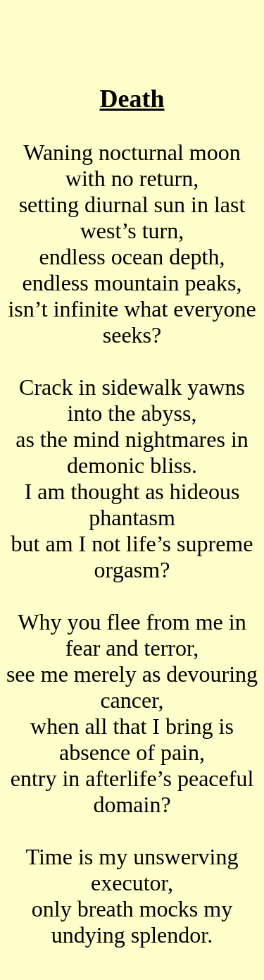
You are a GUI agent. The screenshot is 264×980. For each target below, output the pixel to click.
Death (132, 99)
